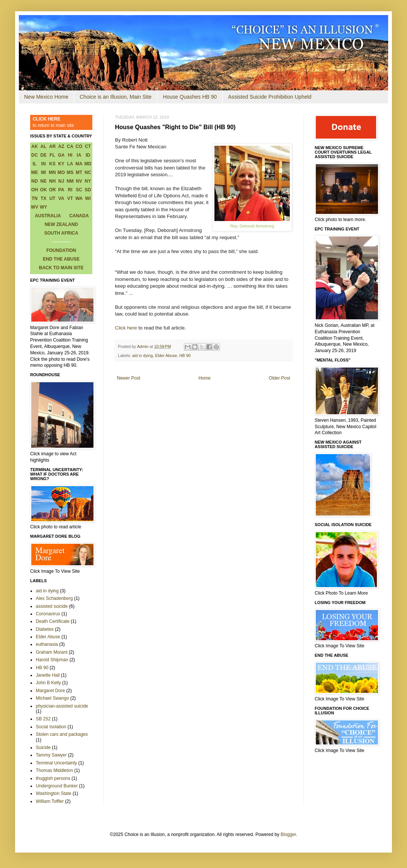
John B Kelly (48, 683)
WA (79, 198)
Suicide (43, 747)
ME (35, 172)
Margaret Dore (50, 691)
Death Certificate (53, 621)
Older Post (279, 378)
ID (88, 155)
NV (79, 181)
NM (70, 181)
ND (34, 181)
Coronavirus (48, 614)
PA (61, 190)
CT (88, 146)
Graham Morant (52, 652)
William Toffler (50, 801)
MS (70, 172)
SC (79, 190)
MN (53, 172)
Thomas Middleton (54, 770)
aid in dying (143, 355)
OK (43, 190)
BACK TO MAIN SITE (61, 268)
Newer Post (129, 378)
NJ (61, 181)
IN (43, 164)
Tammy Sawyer (51, 755)
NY (88, 181)
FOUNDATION (61, 250)
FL (53, 155)
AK (34, 146)
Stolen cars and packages (62, 734)
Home (205, 378)
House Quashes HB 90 (190, 97)
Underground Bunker (57, 786)
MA (79, 164)
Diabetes (45, 629)
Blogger (288, 834)
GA (61, 155)
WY (44, 207)
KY (61, 164)
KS (53, 164)
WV (34, 207)
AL (43, 146)
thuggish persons (53, 778)
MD (88, 164)
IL (34, 164)
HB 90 (185, 355)
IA (79, 155)
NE (44, 181)
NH (52, 181)
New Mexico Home (46, 97)
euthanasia (47, 644)
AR (52, 146)
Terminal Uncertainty (56, 763)
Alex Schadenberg (54, 598)
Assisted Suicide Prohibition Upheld (270, 97)
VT (70, 198)
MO (61, 172)
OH (35, 190)
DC (34, 155)
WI (88, 198)
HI (70, 155)
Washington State (54, 793)
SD (88, 190)
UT (52, 198)
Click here (126, 328)
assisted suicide (52, 606)
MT (79, 172)
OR (52, 190)
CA (70, 146)
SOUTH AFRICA (61, 233)
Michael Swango (52, 698)
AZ (61, 146)
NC (88, 172)
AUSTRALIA (48, 216)
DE (44, 155)
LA (70, 164)
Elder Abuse (166, 355)
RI (70, 190)
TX (44, 198)
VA (61, 198)
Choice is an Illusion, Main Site (116, 97)
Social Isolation (51, 727)
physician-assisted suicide (62, 706)
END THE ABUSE (61, 259)
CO (79, 146)
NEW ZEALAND (61, 224)
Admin (143, 346)
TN (35, 198)
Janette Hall (48, 675)
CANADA (79, 216)
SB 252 (43, 719)
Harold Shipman (52, 660)
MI (44, 172)
